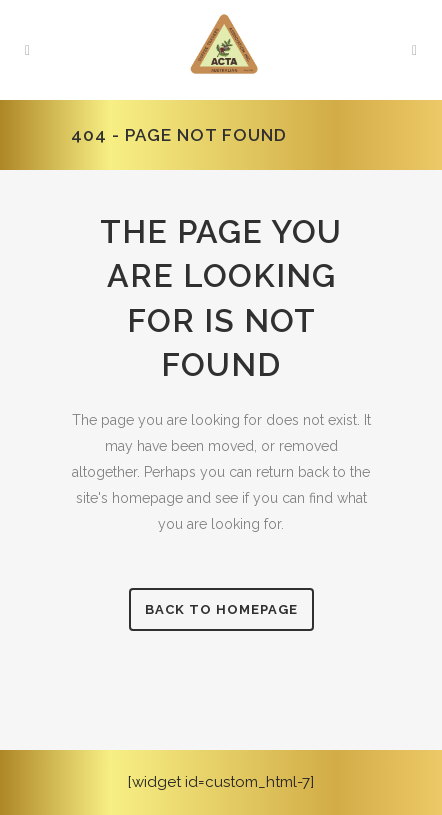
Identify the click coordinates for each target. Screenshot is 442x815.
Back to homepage (221, 609)
